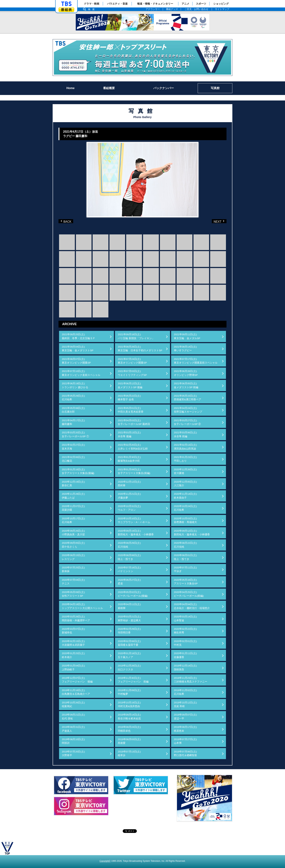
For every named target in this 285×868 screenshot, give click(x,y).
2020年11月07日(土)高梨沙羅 (73, 508)
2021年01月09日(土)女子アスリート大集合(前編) (134, 471)
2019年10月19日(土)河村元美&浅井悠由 (129, 704)
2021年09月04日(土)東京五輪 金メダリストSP (78, 349)
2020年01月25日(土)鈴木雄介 (73, 655)
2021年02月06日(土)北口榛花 (73, 459)
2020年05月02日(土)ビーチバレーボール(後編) (133, 594)
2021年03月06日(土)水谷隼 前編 (185, 434)
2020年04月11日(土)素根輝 (129, 606)
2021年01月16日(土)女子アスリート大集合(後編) (78, 471)
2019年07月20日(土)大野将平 (73, 753)
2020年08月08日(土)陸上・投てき (129, 557)
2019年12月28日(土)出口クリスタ (129, 667)
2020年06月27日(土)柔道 (129, 582)
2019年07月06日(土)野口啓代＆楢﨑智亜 (185, 753)
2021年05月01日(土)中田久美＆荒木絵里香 (131, 410)
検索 (92, 9)
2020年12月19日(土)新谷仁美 (73, 484)
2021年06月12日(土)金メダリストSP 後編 (130, 385)
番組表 (66, 10)
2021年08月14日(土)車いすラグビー (185, 349)
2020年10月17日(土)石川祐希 (73, 520)
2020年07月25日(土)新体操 (73, 569)
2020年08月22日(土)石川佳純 (185, 545)
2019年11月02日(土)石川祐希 (185, 692)
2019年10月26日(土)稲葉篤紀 (73, 704)
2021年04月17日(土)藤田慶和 (73, 422)
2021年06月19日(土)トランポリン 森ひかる (75, 385)
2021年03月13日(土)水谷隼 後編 (129, 434)
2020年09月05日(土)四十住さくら (73, 545)
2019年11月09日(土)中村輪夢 (129, 692)
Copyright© (105, 861)
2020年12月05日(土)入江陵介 (185, 484)
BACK (67, 221)
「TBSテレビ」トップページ (66, 4)
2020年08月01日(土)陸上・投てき (185, 557)
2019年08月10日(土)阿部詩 (73, 741)
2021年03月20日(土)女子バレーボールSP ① (75, 434)
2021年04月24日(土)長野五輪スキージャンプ (188, 410)
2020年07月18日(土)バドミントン (129, 569)
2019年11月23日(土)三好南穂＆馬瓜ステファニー (191, 680)
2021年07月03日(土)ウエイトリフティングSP (132, 373)
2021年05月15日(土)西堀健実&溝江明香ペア (188, 398)
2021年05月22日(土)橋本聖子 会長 (129, 398)
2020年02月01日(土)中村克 (185, 643)
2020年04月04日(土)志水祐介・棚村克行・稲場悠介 (192, 606)
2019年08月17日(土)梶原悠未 (185, 729)
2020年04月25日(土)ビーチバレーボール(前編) (189, 594)
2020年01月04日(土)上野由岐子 (73, 667)
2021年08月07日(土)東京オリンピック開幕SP (76, 361)
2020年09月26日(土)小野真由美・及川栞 (73, 533)
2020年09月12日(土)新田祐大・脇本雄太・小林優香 (192, 533)
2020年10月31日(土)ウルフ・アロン (129, 508)
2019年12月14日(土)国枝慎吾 (185, 667)
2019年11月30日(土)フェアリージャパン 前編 (133, 680)
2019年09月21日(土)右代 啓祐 (73, 717)
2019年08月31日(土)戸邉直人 (73, 729)
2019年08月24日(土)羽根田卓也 (129, 729)
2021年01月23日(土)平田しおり (185, 459)
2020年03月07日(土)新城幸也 (73, 631)
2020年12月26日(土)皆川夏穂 (185, 471)
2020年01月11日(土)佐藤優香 (185, 655)
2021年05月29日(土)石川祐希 (73, 398)
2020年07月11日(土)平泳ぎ (185, 569)
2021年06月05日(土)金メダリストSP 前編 (186, 385)
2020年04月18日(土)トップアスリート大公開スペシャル (82, 606)
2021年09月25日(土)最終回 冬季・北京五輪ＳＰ (78, 336)
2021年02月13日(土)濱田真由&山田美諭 (185, 447)
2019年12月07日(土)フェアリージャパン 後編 (77, 680)
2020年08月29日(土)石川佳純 (129, 545)
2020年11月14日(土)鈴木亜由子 (185, 496)
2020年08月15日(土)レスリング (73, 557)
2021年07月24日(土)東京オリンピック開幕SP (132, 361)
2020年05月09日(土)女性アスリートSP (73, 594)
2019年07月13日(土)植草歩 (129, 753)
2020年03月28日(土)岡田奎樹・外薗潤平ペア (76, 618)
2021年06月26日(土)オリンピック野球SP (186, 373)
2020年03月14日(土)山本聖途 (185, 618)
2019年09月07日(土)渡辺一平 (185, 717)
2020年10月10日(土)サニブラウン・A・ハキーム (134, 520)
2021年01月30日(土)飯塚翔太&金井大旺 (129, 459)
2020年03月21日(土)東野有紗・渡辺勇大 (129, 618)
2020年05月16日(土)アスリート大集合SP (186, 582)
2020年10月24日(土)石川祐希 (185, 508)
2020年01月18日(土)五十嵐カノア (129, 655)
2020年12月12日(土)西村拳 (129, 484)
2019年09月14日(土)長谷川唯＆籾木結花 (129, 717)
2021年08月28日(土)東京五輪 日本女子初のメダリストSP (140, 349)
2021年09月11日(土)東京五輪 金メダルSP (187, 336)
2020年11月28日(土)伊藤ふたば (73, 496)
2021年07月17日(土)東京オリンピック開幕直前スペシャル (196, 361)
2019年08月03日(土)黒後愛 (129, 741)
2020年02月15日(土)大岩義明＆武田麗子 (73, 643)
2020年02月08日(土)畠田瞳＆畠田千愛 (129, 643)
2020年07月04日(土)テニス (73, 582)
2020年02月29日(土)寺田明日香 (129, 631)
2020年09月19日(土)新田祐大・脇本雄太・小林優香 (136, 533)
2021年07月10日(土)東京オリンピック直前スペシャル (81, 373)
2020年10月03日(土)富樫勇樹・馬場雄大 (185, 520)
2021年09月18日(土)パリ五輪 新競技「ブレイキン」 (136, 336)
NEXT (213, 221)
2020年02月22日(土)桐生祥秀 (185, 631)
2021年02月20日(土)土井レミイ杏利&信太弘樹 (133, 447)
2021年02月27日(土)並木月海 (73, 447)
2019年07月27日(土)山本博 (185, 741)
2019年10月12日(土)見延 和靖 (185, 704)
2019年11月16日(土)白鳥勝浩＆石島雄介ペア (76, 692)
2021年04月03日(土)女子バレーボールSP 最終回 (134, 422)
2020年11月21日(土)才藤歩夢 (129, 496)
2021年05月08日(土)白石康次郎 (73, 410)
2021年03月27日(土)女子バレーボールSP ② (187, 422)
